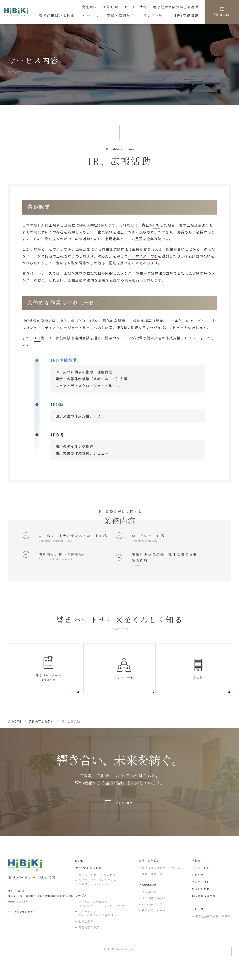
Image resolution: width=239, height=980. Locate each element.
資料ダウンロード (154, 927)
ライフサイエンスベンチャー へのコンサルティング (98, 899)
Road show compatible (146, 542)
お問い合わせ (201, 906)
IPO (157, 225)
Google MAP (17, 918)
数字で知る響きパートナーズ (161, 885)
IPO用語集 (149, 909)
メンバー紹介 (201, 885)
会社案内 (104, 7)
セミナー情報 (145, 7)
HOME (79, 878)
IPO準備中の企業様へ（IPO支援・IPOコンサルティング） (103, 921)
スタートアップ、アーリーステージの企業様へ (98, 930)
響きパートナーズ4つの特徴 (97, 892)
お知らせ (123, 7)
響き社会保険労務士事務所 (179, 7)
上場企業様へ (87, 938)
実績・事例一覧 (152, 891)
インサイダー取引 (143, 256)
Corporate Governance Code (57, 550)
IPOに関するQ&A (154, 915)
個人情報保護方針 (204, 913)
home (17, 735)
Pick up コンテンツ (155, 921)
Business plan (140, 578)
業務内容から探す (41, 735)
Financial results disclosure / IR (58, 571)
